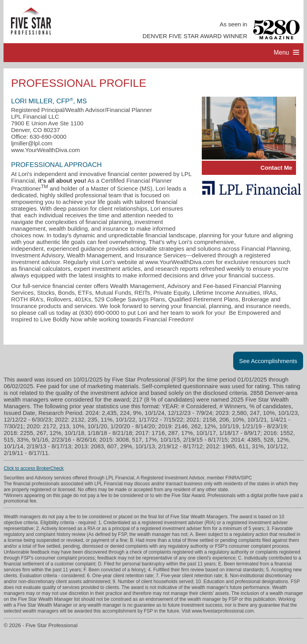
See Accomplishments (268, 361)
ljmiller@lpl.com (32, 143)
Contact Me (276, 168)
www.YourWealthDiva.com (45, 150)
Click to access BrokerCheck (34, 468)
